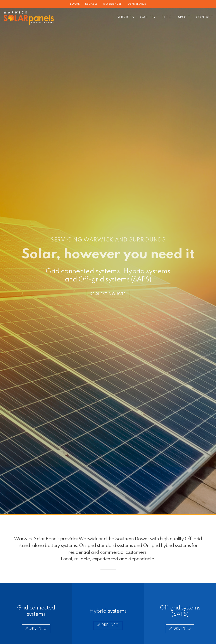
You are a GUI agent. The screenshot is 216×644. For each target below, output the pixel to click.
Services (125, 17)
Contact (205, 17)
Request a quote (108, 294)
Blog (167, 17)
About (184, 17)
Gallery (148, 17)
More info (36, 629)
